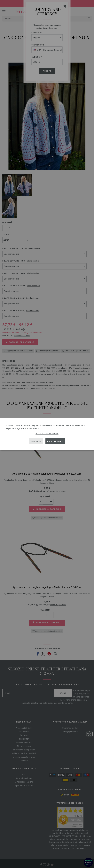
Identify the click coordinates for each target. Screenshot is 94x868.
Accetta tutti (55, 441)
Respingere (36, 441)
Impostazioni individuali (47, 433)
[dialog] (47, 434)
